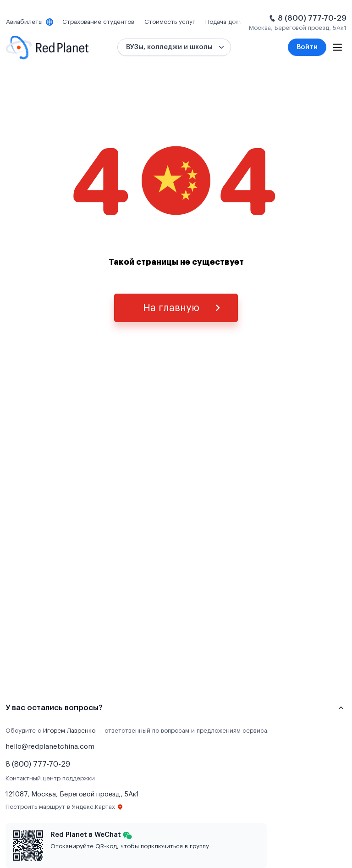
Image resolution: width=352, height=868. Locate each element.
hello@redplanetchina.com (50, 747)
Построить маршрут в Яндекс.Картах (64, 807)
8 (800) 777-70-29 (312, 18)
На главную (171, 308)
